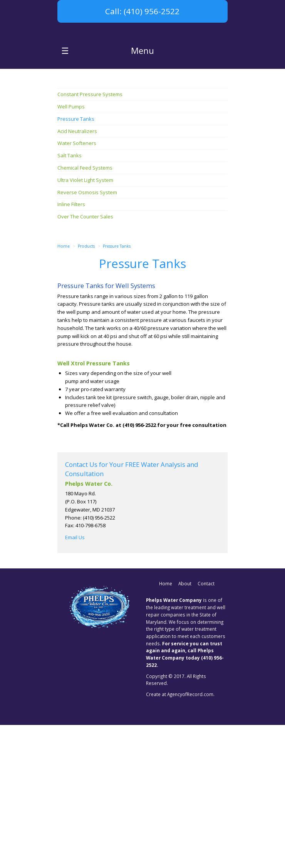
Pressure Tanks (117, 389)
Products (86, 389)
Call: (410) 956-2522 (142, 11)
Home (64, 389)
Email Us (75, 681)
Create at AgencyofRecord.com (180, 837)
